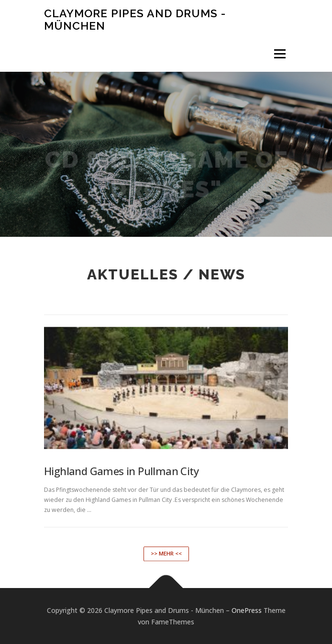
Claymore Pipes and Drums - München (135, 19)
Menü (279, 54)
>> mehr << (166, 564)
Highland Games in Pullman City (121, 481)
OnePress (247, 610)
